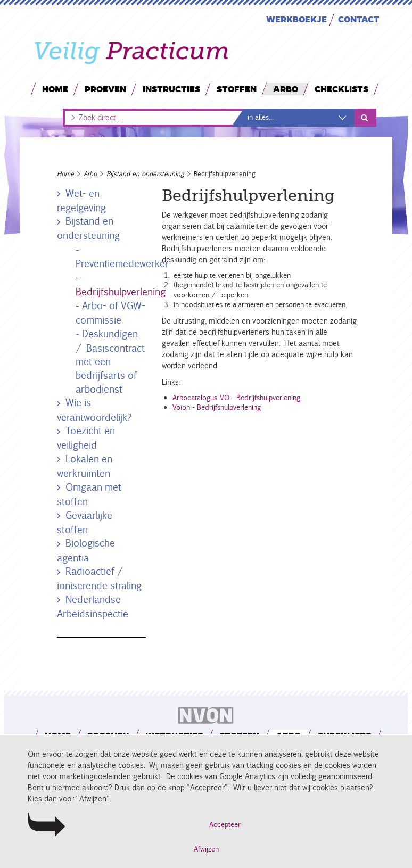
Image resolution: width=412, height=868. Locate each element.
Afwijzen (206, 849)
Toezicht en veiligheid (85, 438)
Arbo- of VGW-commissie (110, 313)
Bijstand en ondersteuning (145, 174)
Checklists (341, 89)
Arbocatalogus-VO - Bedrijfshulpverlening (236, 398)
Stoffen (237, 89)
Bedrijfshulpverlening (121, 292)
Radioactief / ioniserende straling (99, 578)
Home (55, 89)
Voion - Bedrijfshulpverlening (217, 407)
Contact (359, 19)
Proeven (105, 89)
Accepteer (225, 825)
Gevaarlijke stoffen (84, 522)
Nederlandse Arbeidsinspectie (93, 606)
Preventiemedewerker (122, 263)
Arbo (286, 89)
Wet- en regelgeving (81, 200)
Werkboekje (296, 19)
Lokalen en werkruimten (84, 466)
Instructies (171, 89)
